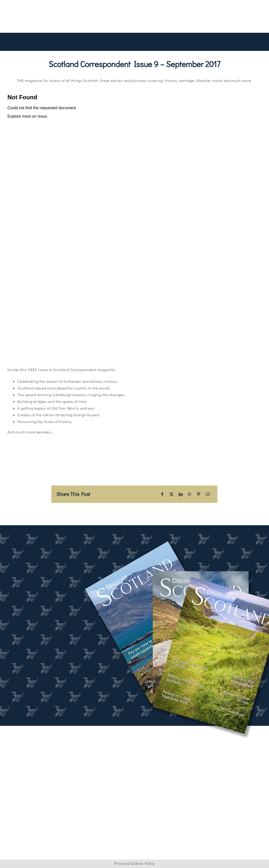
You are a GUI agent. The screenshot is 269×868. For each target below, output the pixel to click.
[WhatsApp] (190, 494)
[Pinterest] (199, 494)
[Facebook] (162, 494)
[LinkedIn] (181, 494)
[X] (172, 494)
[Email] (208, 494)
